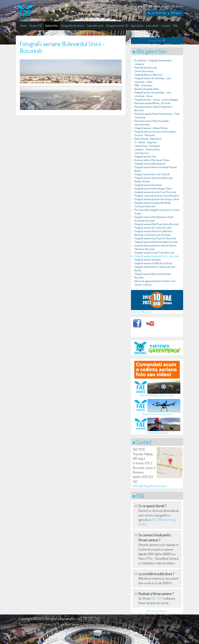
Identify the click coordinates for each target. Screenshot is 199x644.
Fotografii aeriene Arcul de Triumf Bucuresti (155, 192)
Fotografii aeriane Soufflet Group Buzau (153, 263)
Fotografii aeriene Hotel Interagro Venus (153, 188)
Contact (166, 26)
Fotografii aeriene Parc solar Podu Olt (152, 174)
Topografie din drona (72, 26)
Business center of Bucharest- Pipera (152, 160)
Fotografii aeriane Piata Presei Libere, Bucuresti (157, 224)
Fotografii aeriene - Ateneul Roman (151, 128)
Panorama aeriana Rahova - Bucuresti (153, 103)
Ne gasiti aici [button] (157, 41)
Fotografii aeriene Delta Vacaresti (150, 164)
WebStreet (100, 638)
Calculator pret (95, 26)
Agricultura (137, 26)
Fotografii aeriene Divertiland (148, 185)
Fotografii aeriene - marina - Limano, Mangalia (156, 100)
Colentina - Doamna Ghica (147, 149)
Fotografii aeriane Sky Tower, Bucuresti (153, 228)
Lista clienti (152, 26)
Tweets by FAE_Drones (142, 312)
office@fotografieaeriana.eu (150, 486)
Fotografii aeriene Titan (145, 156)
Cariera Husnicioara (144, 71)
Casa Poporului (142, 153)
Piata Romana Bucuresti (146, 68)
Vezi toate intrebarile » (157, 611)
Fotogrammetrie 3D (117, 26)
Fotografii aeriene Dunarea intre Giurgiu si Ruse (157, 199)
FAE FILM (157, 598)
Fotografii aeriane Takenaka (148, 260)
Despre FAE (36, 26)
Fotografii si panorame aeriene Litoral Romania (157, 196)
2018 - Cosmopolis (143, 85)
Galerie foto (52, 26)
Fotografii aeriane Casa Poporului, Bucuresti (155, 238)
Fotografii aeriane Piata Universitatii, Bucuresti (156, 242)
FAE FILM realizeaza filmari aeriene (157, 395)
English (176, 13)
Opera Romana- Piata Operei (148, 139)
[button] (169, 463)
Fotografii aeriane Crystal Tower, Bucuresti (154, 253)
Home (23, 26)
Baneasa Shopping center (147, 89)
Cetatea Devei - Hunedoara (147, 146)
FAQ (175, 26)
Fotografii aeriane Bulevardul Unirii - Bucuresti (157, 256)
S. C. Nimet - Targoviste (146, 142)
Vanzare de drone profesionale (157, 414)
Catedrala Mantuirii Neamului (148, 75)
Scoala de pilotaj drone (157, 433)
